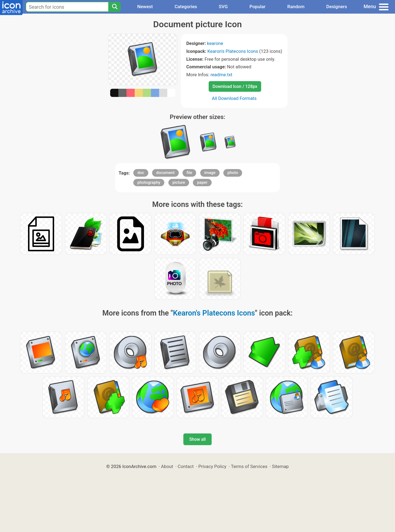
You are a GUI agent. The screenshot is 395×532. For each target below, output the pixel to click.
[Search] (115, 7)
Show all (197, 439)
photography (149, 182)
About (167, 466)
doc (141, 173)
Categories (186, 7)
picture (179, 182)
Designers (337, 7)
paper (202, 182)
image (210, 173)
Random (296, 7)
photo (233, 173)
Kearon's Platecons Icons (233, 51)
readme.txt (221, 75)
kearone (215, 43)
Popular (257, 7)
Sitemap (280, 466)
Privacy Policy (212, 466)
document (165, 173)
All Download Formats (234, 98)
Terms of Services (249, 466)
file (189, 173)
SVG (223, 7)
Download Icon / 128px (235, 86)
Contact (186, 466)
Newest (145, 7)
